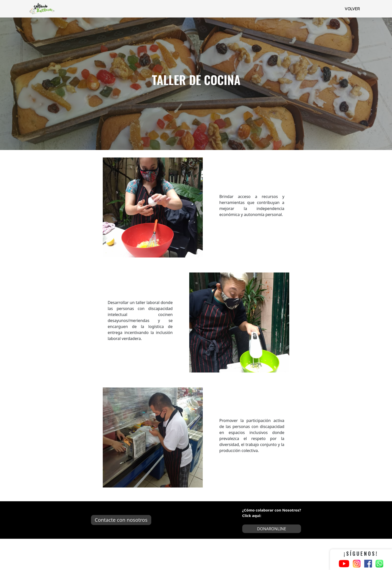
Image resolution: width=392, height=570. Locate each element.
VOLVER (352, 9)
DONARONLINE (271, 529)
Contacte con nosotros (121, 520)
